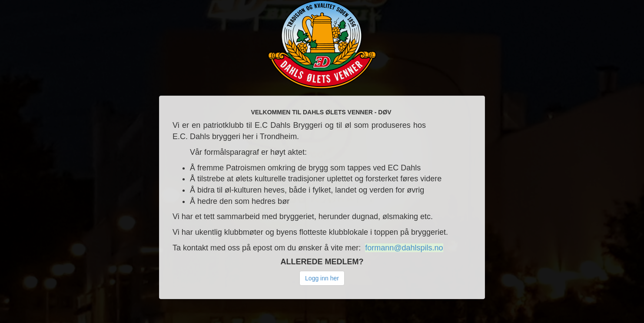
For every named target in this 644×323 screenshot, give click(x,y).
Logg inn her (322, 278)
